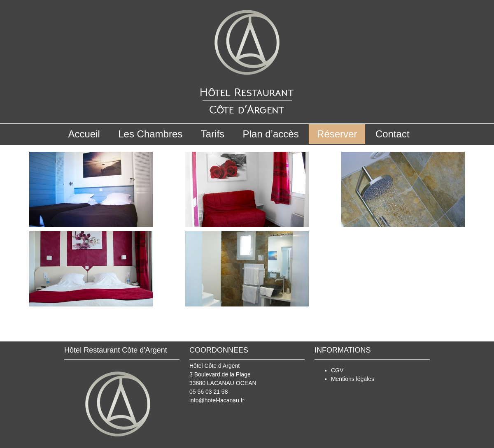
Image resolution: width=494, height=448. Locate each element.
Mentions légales (353, 379)
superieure (436, 327)
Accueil (84, 134)
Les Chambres (150, 134)
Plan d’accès (271, 134)
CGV (337, 370)
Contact (393, 134)
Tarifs (213, 134)
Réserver (337, 134)
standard (54, 327)
